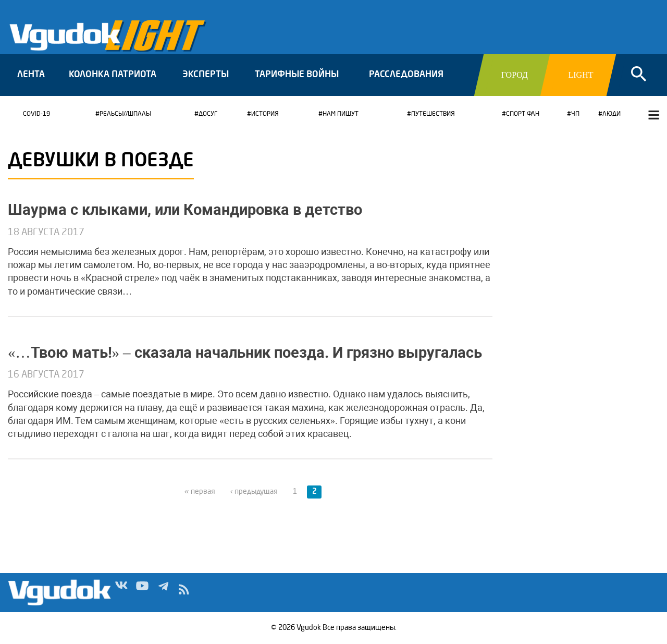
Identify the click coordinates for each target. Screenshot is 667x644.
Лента (31, 75)
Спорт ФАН (523, 114)
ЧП (575, 114)
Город (515, 75)
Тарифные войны (297, 75)
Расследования (406, 75)
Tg (163, 592)
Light (580, 75)
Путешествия (433, 114)
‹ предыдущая (254, 492)
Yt (142, 592)
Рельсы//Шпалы (125, 114)
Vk (121, 592)
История (265, 114)
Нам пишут (341, 114)
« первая (200, 492)
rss (184, 592)
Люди (612, 114)
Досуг (208, 114)
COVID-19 (36, 114)
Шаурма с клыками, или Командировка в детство (185, 210)
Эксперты (206, 75)
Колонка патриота (113, 75)
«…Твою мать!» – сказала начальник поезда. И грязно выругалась (245, 353)
